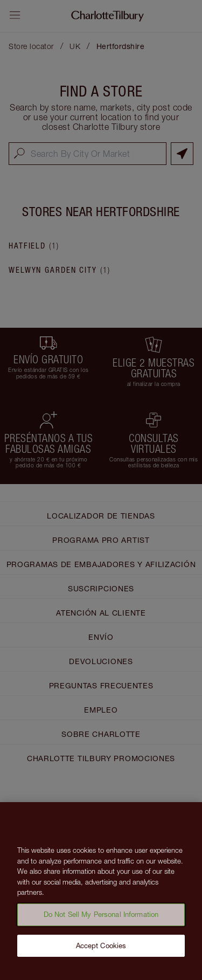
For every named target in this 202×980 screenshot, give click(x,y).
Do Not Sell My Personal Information (101, 919)
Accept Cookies (101, 949)
